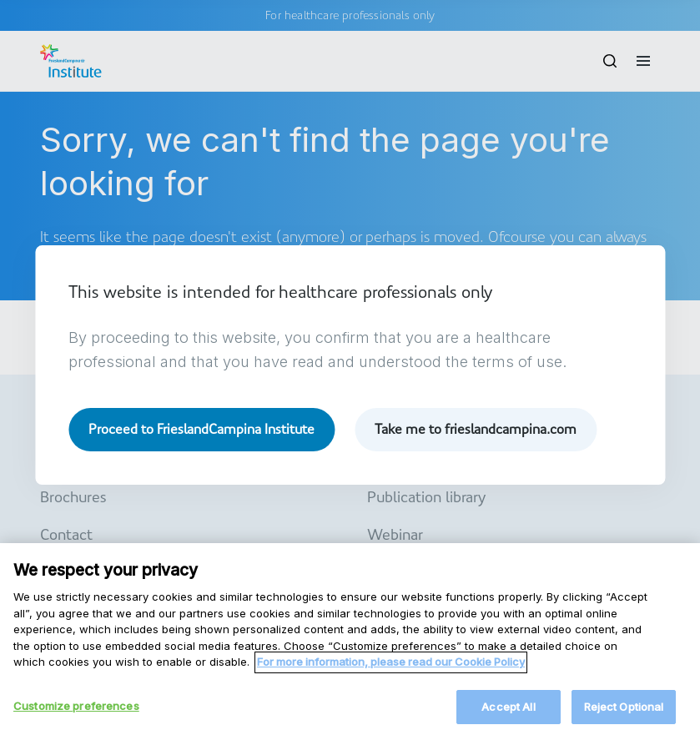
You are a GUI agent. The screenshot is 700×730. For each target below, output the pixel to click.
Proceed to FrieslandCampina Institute (201, 429)
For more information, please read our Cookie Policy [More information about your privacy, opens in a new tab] (391, 667)
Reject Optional (624, 712)
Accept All (508, 712)
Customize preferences (76, 711)
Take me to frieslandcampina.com (476, 429)
